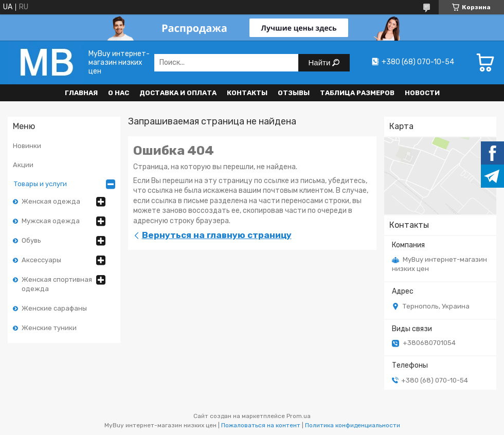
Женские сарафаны (54, 308)
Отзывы (294, 93)
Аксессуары (41, 260)
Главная (81, 93)
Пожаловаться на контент (261, 425)
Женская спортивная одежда (57, 284)
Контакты (247, 93)
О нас (119, 93)
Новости (422, 93)
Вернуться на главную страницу (217, 235)
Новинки (27, 146)
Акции (23, 165)
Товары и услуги (40, 184)
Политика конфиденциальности (353, 425)
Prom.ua (299, 416)
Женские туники (49, 328)
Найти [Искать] (321, 62)
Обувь (31, 240)
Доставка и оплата (178, 93)
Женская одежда (51, 201)
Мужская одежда (51, 221)
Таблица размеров (357, 93)
